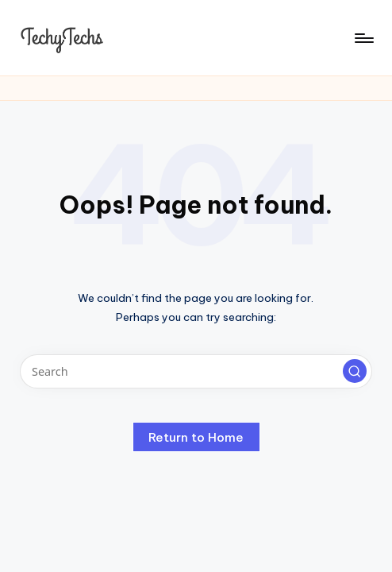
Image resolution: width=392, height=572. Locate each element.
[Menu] (363, 38)
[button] (355, 371)
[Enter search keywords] (196, 371)
